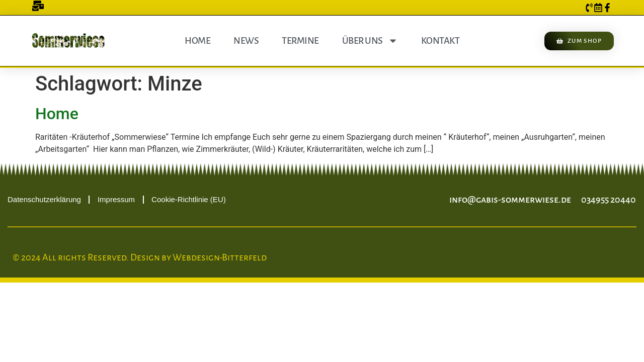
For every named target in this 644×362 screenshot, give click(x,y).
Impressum (116, 199)
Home (197, 41)
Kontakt (440, 41)
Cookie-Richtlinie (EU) (189, 199)
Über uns (370, 41)
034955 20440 (609, 200)
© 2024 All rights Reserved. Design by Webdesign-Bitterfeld (140, 257)
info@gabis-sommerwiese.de (510, 200)
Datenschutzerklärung (44, 199)
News (246, 41)
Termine (300, 41)
